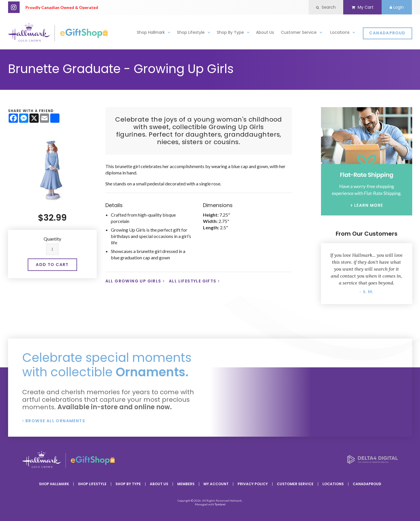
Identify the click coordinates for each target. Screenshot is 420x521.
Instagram (14, 7)
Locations (340, 33)
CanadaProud (387, 33)
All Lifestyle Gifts (193, 281)
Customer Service (299, 33)
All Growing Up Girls (133, 281)
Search (325, 7)
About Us (265, 33)
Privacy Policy (253, 484)
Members (186, 484)
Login (397, 7)
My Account (216, 484)
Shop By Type (230, 33)
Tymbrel (220, 504)
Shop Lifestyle (191, 33)
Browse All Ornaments (55, 421)
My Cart (362, 7)
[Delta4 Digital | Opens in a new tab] (373, 462)
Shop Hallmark (151, 33)
